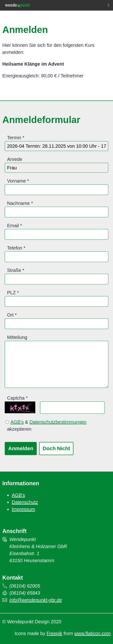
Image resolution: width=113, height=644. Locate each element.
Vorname (16, 181)
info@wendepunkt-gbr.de (36, 600)
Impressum (23, 509)
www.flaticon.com (93, 633)
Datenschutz (25, 502)
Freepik (54, 633)
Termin (14, 138)
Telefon (15, 248)
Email (13, 226)
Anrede (15, 159)
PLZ (11, 293)
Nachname (18, 203)
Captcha (16, 398)
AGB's (17, 422)
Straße (14, 270)
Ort (10, 315)
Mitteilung (17, 337)
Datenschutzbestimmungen (58, 422)
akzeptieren (19, 429)
